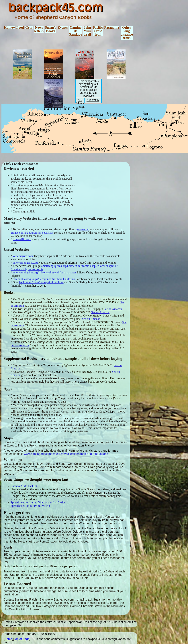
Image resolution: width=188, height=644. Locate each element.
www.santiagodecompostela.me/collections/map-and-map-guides (66, 454)
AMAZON (93, 100)
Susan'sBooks (51, 29)
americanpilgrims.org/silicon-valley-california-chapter (44, 272)
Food (20, 27)
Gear (29, 27)
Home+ (9, 27)
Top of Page (22, 639)
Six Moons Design (80, 103)
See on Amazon (113, 309)
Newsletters (39, 29)
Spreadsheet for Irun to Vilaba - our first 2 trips (38, 502)
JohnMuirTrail (87, 31)
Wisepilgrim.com (23, 256)
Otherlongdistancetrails (127, 33)
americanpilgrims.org (25, 263)
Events (63, 27)
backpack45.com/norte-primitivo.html (41, 282)
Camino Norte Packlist (24, 486)
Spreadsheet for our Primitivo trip (30, 506)
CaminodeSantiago (76, 31)
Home (8, 639)
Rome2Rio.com (22, 239)
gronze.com (82, 229)
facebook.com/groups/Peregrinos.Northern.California (44, 279)
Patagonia (112, 27)
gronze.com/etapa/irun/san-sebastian (32, 233)
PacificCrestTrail (98, 31)
